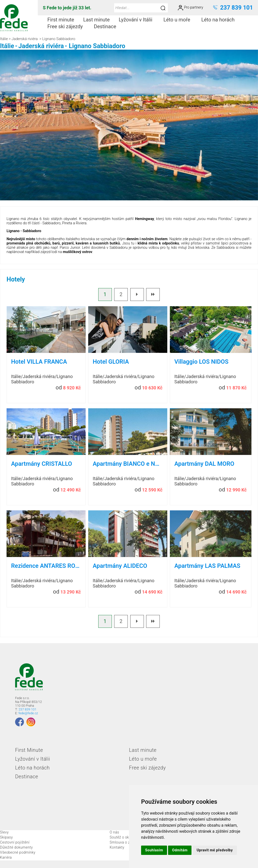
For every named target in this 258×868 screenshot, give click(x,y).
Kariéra (6, 857)
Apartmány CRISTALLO (42, 464)
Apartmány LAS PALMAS (207, 566)
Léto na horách (220, 20)
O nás (114, 832)
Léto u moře (179, 20)
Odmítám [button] (180, 850)
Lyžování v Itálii (137, 20)
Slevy (4, 832)
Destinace (107, 26)
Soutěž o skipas (123, 837)
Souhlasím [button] (154, 850)
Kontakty (117, 847)
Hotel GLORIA (111, 362)
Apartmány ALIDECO (120, 566)
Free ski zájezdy (67, 26)
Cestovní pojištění (15, 842)
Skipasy (6, 837)
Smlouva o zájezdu (125, 842)
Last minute (96, 20)
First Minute (29, 750)
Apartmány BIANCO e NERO (128, 464)
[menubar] (148, 23)
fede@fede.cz (28, 713)
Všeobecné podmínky (18, 852)
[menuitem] (61, 20)
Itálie (4, 39)
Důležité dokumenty (16, 847)
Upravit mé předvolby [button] (215, 850)
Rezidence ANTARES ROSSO (46, 566)
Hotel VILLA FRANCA (39, 362)
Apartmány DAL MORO (204, 464)
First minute (61, 20)
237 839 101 (28, 709)
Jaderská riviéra (25, 39)
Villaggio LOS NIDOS (201, 362)
